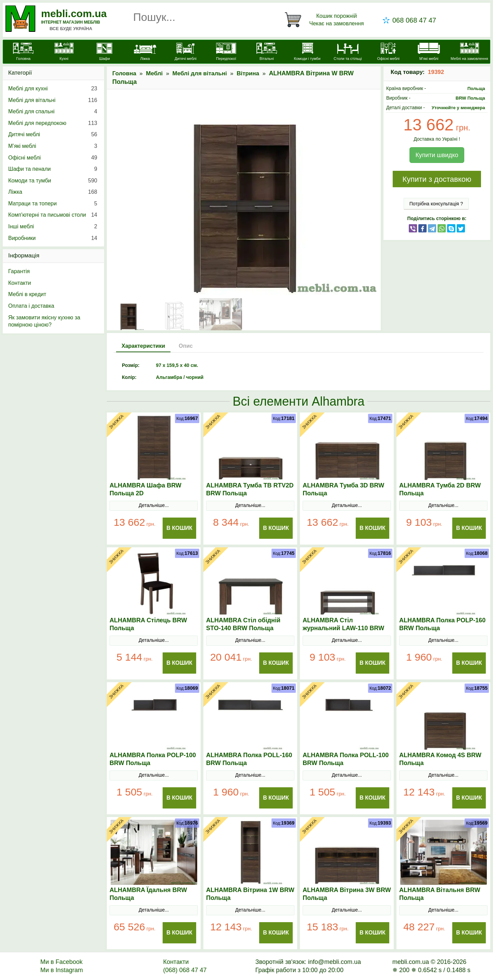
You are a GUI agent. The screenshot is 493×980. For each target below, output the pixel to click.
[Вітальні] (267, 52)
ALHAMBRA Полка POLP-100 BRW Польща (153, 759)
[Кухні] (64, 52)
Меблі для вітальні (200, 73)
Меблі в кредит (27, 294)
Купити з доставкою (437, 179)
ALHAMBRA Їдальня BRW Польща (148, 894)
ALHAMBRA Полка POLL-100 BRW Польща (346, 759)
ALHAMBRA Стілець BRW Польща (148, 624)
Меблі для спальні (53, 112)
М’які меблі (53, 146)
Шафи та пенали (53, 169)
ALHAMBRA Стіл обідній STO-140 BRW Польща (243, 624)
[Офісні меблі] (388, 52)
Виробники (53, 238)
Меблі (154, 73)
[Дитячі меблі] (186, 52)
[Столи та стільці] (348, 52)
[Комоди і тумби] (307, 52)
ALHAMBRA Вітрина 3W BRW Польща (347, 894)
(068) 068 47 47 (185, 970)
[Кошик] (326, 20)
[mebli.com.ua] (23, 52)
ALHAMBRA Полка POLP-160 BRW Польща (442, 624)
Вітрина (248, 73)
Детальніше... (154, 505)
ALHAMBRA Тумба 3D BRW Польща (343, 489)
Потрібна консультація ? (436, 204)
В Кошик (179, 528)
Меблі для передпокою (53, 123)
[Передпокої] (226, 52)
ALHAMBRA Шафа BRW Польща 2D (146, 489)
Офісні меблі (53, 158)
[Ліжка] (145, 52)
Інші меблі (53, 227)
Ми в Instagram (62, 970)
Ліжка (53, 192)
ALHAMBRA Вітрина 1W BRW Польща (250, 894)
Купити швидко (437, 155)
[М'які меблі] (429, 52)
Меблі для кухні (53, 89)
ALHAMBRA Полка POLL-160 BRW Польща (249, 759)
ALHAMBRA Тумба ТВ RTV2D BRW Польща (250, 489)
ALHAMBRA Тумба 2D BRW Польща (440, 489)
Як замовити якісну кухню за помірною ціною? (44, 321)
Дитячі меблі (53, 135)
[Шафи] (104, 52)
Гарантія (19, 271)
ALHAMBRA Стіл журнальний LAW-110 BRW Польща (343, 628)
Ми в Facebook (62, 962)
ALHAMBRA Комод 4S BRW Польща (440, 759)
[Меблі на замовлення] (469, 52)
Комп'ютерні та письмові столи (53, 215)
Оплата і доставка (31, 306)
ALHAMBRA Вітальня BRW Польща (440, 894)
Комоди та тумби (53, 181)
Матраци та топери (53, 204)
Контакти (20, 283)
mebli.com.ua (74, 14)
